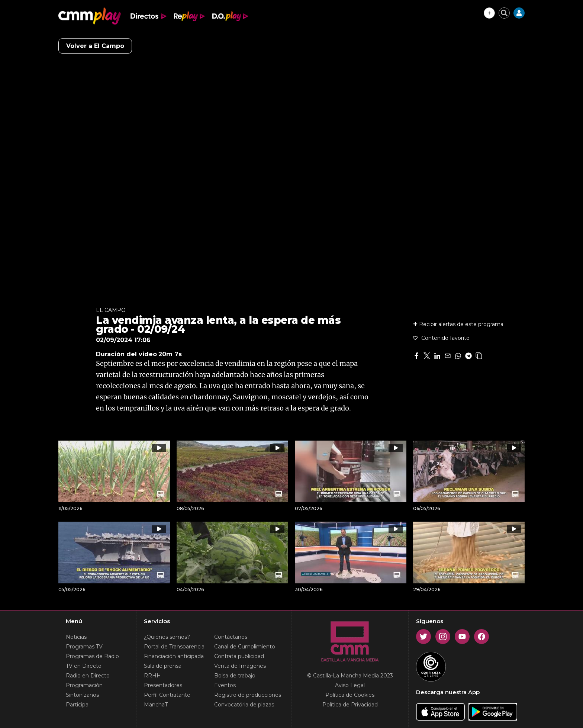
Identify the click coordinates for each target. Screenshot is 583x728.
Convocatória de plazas (244, 705)
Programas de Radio (92, 656)
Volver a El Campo (95, 46)
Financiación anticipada (174, 656)
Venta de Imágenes (240, 666)
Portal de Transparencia (174, 647)
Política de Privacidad (350, 705)
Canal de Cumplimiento (245, 647)
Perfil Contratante (167, 695)
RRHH (152, 676)
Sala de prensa (163, 666)
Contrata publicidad (239, 656)
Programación (84, 685)
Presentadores (163, 685)
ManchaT (156, 705)
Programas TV (84, 647)
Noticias (76, 637)
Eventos (225, 685)
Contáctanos (231, 637)
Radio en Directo (88, 676)
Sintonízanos (82, 695)
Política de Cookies (350, 695)
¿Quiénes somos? (167, 637)
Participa (77, 705)
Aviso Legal (350, 685)
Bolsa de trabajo (235, 676)
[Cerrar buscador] (504, 13)
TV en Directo (84, 666)
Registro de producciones (248, 695)
